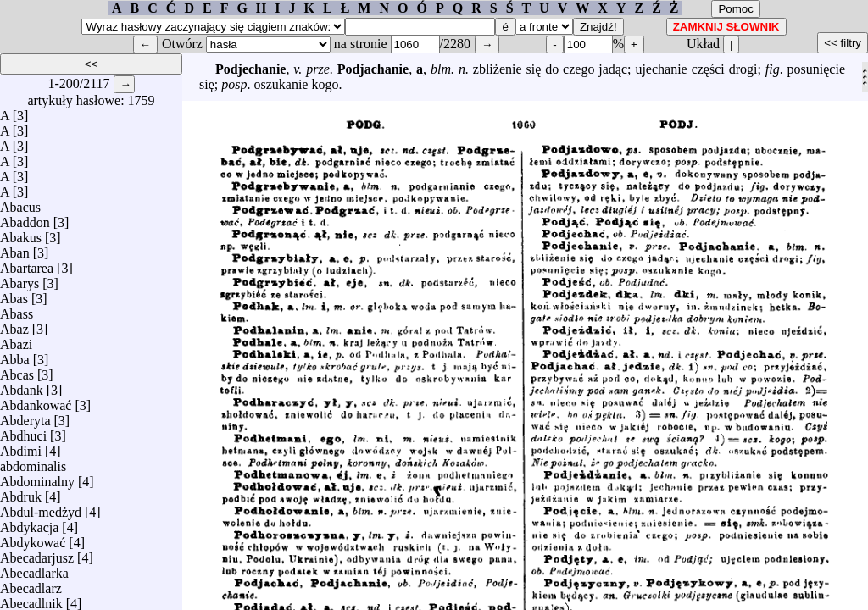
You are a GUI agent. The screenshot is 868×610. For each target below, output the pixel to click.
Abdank (22, 386)
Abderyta (25, 416)
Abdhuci (23, 432)
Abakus (21, 233)
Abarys (19, 279)
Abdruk (21, 493)
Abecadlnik (31, 599)
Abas (14, 294)
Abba (15, 355)
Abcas (17, 371)
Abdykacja (29, 523)
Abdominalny (37, 477)
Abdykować (33, 538)
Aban (15, 249)
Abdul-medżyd (41, 508)
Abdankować (36, 401)
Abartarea (27, 264)
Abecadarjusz (37, 554)
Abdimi (21, 447)
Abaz (14, 325)
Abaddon (25, 218)
